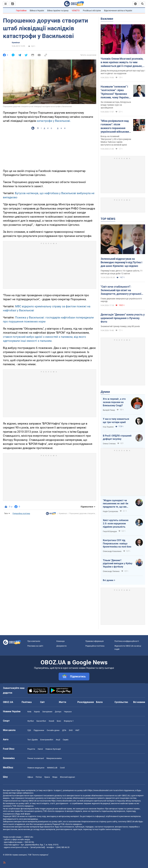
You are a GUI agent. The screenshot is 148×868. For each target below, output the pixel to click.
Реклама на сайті (35, 646)
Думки (105, 392)
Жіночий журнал (67, 777)
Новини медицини (36, 768)
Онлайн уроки (53, 730)
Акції (58, 740)
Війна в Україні (37, 11)
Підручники (39, 730)
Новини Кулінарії (53, 749)
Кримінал (16, 43)
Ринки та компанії (36, 758)
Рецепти (31, 749)
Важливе (107, 19)
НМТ (77, 730)
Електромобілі (47, 740)
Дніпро (58, 712)
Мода (55, 777)
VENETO (76, 11)
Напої (40, 749)
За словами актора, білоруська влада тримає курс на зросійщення (116, 105)
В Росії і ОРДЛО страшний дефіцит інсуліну (117, 437)
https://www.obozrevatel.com (100, 790)
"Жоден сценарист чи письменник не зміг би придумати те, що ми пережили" (116, 504)
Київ (29, 712)
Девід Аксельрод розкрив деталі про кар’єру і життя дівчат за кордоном (123, 72)
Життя (62, 702)
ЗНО (71, 730)
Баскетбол (41, 721)
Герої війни (21, 11)
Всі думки (108, 580)
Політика (27, 702)
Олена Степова (109, 444)
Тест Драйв (32, 740)
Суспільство (121, 702)
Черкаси (68, 712)
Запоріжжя (47, 712)
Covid (62, 768)
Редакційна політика (21, 514)
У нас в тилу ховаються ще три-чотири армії (116, 421)
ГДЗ (29, 730)
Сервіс (66, 740)
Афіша (30, 777)
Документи (61, 646)
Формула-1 (69, 721)
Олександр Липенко (111, 571)
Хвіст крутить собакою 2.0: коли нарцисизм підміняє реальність (116, 523)
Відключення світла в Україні (118, 11)
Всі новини (139, 702)
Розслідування (86, 702)
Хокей (51, 721)
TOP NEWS (108, 219)
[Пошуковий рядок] (142, 4)
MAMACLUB (52, 768)
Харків (37, 712)
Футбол (31, 721)
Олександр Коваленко (112, 551)
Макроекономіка (54, 758)
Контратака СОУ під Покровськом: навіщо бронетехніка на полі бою (117, 543)
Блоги (99, 702)
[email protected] (38, 847)
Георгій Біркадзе (110, 531)
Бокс (59, 721)
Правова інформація (94, 641)
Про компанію (34, 641)
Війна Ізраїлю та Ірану (58, 11)
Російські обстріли (92, 11)
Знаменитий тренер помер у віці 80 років (120, 326)
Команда (60, 641)
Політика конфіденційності (127, 641)
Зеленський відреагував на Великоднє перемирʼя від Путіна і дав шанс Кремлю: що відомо (121, 262)
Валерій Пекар (109, 410)
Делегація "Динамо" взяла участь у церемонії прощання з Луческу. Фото (123, 318)
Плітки (39, 777)
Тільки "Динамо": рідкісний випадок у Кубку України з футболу (118, 563)
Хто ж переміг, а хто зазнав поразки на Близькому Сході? (114, 402)
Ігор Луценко (108, 427)
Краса (47, 777)
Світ (42, 702)
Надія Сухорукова (110, 511)
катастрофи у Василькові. (54, 121)
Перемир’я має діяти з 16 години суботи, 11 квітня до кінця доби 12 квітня (122, 272)
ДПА (64, 730)
